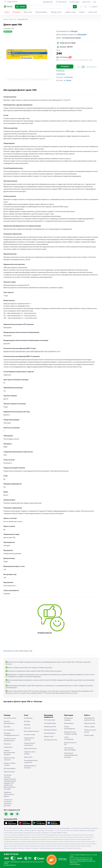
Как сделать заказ (10, 718)
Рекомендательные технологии (31, 762)
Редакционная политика (29, 739)
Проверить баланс (50, 730)
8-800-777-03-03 (11, 854)
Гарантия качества (30, 749)
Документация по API (70, 744)
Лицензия (7, 744)
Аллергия (82, 12)
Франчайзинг (69, 723)
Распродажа (16, 12)
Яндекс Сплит (28, 12)
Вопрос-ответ (49, 737)
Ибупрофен (82, 35)
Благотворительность (31, 731)
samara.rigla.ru (66, 828)
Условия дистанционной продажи (9, 753)
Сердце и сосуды (70, 12)
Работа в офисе (89, 727)
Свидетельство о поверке (30, 753)
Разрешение (8, 747)
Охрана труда (89, 735)
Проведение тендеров (68, 719)
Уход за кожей (93, 12)
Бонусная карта (75, 2)
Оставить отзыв (29, 735)
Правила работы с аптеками (30, 767)
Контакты (27, 728)
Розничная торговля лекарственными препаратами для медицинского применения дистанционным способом (10, 782)
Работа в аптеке (90, 723)
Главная (6, 19)
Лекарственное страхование (29, 744)
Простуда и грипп (56, 12)
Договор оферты (10, 769)
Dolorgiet (74, 32)
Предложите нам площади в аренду (70, 733)
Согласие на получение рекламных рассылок (8, 803)
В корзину (65, 67)
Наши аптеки (86, 2)
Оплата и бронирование (9, 722)
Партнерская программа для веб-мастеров (71, 755)
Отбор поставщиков (69, 738)
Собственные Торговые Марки (70, 749)
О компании (28, 718)
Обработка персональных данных (9, 794)
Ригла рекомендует (41, 12)
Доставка (7, 727)
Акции (7, 12)
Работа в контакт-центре (90, 731)
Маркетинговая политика (9, 759)
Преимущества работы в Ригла (89, 719)
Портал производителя (70, 728)
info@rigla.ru (77, 864)
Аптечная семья (50, 720)
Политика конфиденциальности (11, 734)
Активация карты (50, 723)
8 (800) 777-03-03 (62, 833)
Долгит (59, 38)
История (27, 721)
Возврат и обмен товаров (10, 764)
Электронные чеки (51, 740)
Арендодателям (48, 2)
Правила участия (50, 727)
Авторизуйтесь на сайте (11, 651)
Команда (27, 725)
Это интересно (9, 730)
